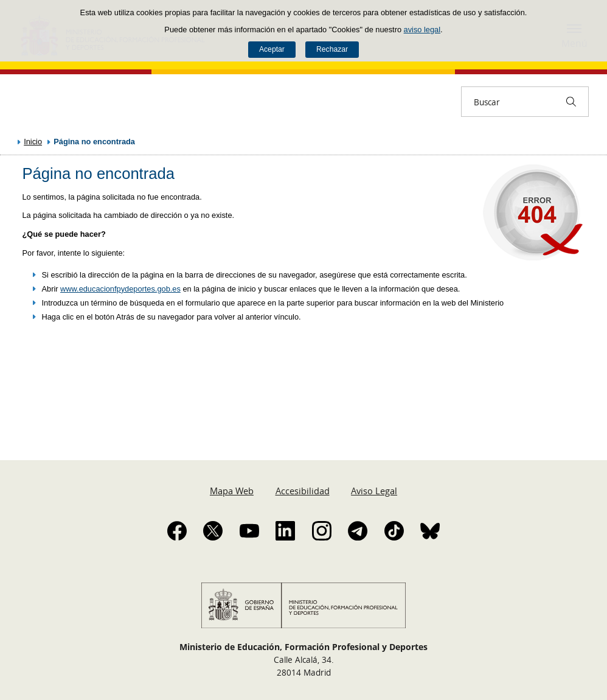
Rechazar (332, 49)
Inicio (33, 142)
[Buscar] (571, 102)
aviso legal (422, 30)
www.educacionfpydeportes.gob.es (120, 289)
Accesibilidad (303, 491)
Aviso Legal (374, 491)
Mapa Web (232, 491)
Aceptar (272, 49)
